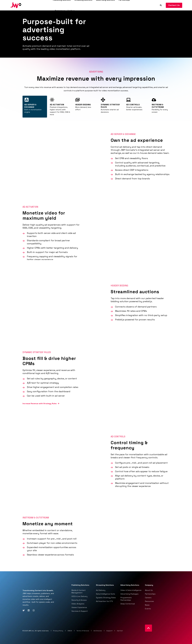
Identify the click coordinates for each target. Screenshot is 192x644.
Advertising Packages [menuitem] (129, 594)
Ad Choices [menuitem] (98, 631)
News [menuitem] (147, 605)
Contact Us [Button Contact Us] (174, 5)
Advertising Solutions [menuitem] (130, 585)
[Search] (161, 5)
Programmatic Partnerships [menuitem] (126, 599)
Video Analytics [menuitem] (78, 604)
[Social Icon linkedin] (29, 610)
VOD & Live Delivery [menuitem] (79, 596)
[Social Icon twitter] (24, 610)
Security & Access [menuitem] (79, 600)
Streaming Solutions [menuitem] (105, 585)
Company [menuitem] (59, 11)
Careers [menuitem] (148, 598)
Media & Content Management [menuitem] (79, 591)
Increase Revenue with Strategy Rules (40, 403)
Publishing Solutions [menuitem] (80, 585)
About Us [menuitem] (149, 590)
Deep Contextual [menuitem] (128, 604)
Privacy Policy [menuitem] (58, 631)
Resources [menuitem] (149, 601)
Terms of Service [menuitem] (83, 631)
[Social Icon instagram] (33, 610)
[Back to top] (148, 628)
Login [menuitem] (70, 11)
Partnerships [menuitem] (150, 594)
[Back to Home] (16, 5)
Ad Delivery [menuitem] (101, 590)
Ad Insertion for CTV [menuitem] (104, 601)
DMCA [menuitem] (70, 631)
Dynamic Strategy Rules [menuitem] (106, 598)
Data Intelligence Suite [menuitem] (105, 594)
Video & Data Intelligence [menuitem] (131, 590)
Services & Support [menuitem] (80, 611)
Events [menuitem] (148, 609)
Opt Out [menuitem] (120, 631)
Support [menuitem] (109, 631)
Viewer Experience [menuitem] (79, 607)
